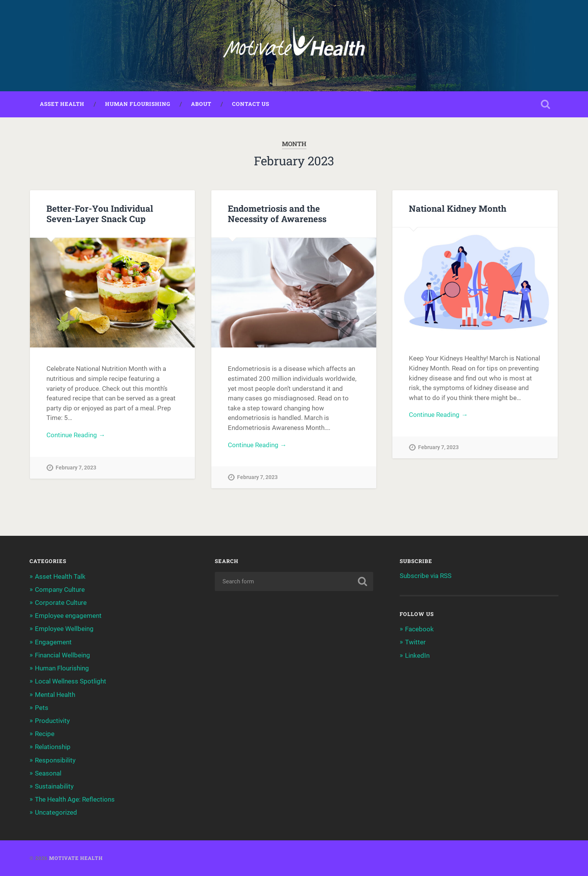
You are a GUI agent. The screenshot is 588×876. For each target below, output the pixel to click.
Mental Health (55, 695)
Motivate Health (76, 858)
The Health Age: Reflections (75, 799)
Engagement (53, 642)
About (201, 104)
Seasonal (48, 773)
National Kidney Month (458, 208)
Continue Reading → (76, 435)
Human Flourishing (138, 104)
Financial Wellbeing (63, 655)
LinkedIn (417, 655)
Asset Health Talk (60, 576)
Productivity (52, 721)
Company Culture (60, 589)
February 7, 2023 (76, 468)
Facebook (419, 629)
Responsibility (55, 760)
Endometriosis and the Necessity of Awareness (277, 213)
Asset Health (62, 104)
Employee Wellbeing (64, 629)
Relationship (53, 747)
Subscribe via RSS (426, 576)
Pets (42, 708)
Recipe (45, 734)
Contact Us (251, 104)
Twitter (415, 642)
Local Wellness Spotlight (71, 681)
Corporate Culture (61, 603)
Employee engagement (68, 616)
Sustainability (54, 786)
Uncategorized (56, 812)
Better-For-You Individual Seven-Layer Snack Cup (100, 213)
